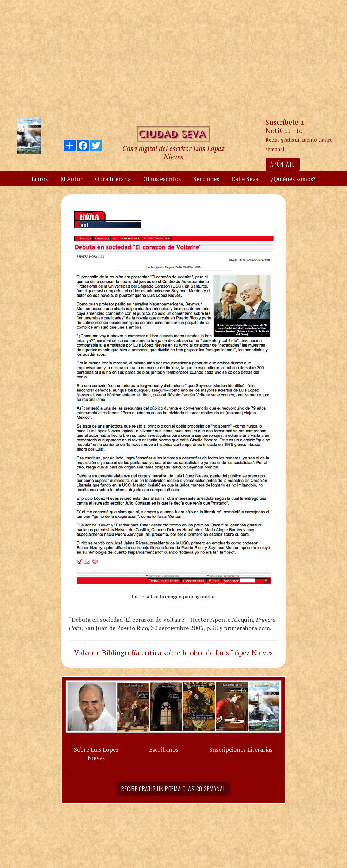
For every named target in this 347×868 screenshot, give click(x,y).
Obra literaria (113, 179)
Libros (40, 179)
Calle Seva (245, 179)
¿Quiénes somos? (293, 179)
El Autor (71, 179)
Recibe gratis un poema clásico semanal (173, 789)
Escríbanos (164, 749)
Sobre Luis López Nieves (96, 754)
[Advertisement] (173, 58)
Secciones (206, 179)
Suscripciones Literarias (241, 749)
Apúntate (282, 164)
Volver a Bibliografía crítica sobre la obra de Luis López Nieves (173, 653)
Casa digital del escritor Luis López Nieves (173, 153)
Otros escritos (162, 179)
